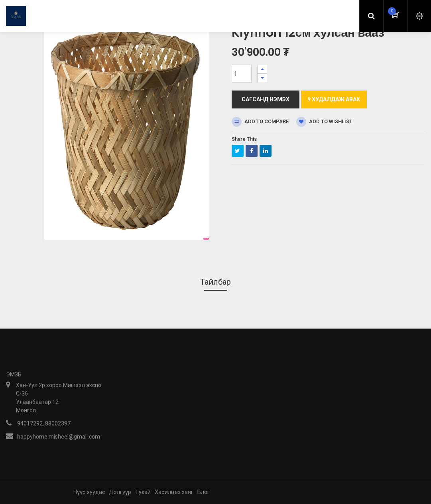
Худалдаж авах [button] (334, 99)
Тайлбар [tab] (215, 282)
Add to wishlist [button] (324, 122)
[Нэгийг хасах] (262, 78)
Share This (244, 139)
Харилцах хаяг (174, 492)
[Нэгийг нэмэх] (262, 69)
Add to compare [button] (260, 122)
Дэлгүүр (120, 492)
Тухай (143, 492)
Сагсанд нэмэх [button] (266, 99)
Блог (204, 492)
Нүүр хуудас (89, 492)
